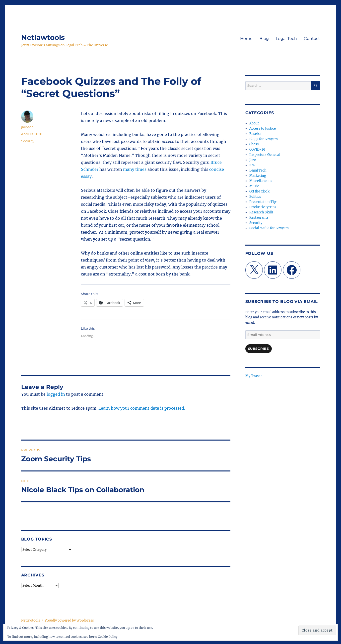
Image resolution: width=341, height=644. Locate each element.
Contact (312, 39)
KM (252, 165)
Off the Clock (259, 191)
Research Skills (261, 212)
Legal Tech (286, 39)
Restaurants (259, 218)
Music (254, 186)
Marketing (258, 176)
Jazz (253, 160)
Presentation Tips (263, 202)
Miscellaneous (261, 181)
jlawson (27, 127)
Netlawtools (43, 37)
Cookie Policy (108, 637)
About (254, 123)
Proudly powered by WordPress (69, 620)
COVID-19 (257, 149)
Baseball (256, 134)
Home (246, 39)
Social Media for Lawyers (269, 228)
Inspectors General (265, 155)
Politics (255, 197)
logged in (56, 394)
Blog (264, 39)
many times (135, 169)
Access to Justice (263, 129)
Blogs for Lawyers (264, 139)
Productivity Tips (263, 207)
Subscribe (259, 349)
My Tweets (254, 376)
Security (28, 141)
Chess (254, 144)
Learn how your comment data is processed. (142, 408)
